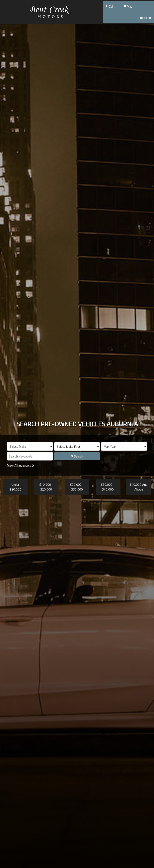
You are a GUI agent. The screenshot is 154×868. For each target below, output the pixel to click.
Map (128, 6)
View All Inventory (21, 465)
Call (110, 6)
